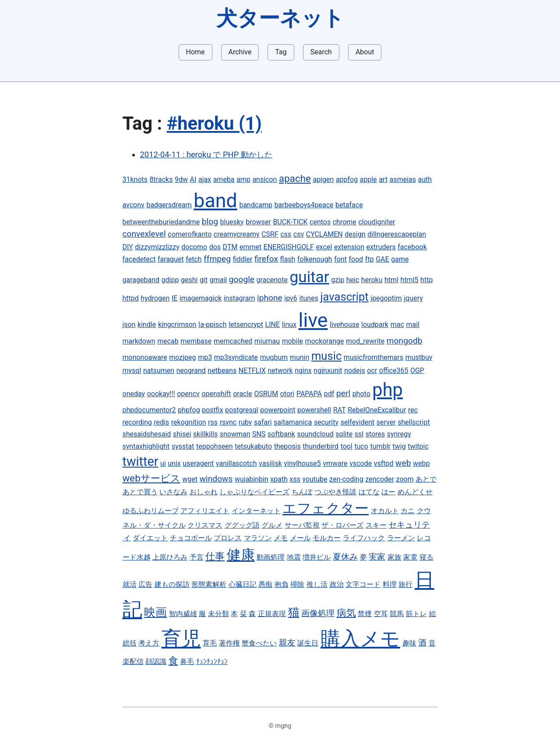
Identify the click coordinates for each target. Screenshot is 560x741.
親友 (287, 643)
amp (243, 179)
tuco (361, 446)
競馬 (397, 614)
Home (195, 52)
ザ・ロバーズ (342, 525)
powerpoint (278, 410)
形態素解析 (209, 584)
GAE (382, 259)
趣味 (409, 643)
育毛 (210, 643)
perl (343, 393)
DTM (230, 247)
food (356, 259)
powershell (314, 410)
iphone (270, 298)
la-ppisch (212, 324)
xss (295, 479)
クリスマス (205, 525)
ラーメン (401, 538)
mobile (292, 341)
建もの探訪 (172, 584)
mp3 (205, 357)
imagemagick (201, 298)
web (403, 463)
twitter (141, 461)
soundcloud (315, 434)
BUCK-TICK (290, 222)
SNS (259, 434)
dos (215, 247)
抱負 (282, 584)
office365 (394, 370)
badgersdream (169, 205)
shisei (182, 434)
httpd (131, 298)
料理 (390, 584)
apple (368, 179)
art (383, 179)
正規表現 (272, 614)
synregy (399, 434)
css (286, 234)
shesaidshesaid (147, 434)
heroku (372, 280)
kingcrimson (177, 324)
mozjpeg (182, 357)
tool (347, 446)
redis (161, 422)
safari (263, 422)
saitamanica (293, 422)
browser (258, 222)
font (340, 259)
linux (289, 324)
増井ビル (317, 557)
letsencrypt (246, 324)
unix (174, 463)
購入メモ (360, 639)
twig (399, 446)
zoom (405, 479)
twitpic (418, 446)
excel (324, 247)
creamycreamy (237, 234)
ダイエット (150, 538)
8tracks (161, 179)
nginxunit (328, 370)
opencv (188, 394)
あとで (426, 479)
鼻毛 (187, 661)
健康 (241, 555)
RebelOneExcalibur (377, 410)
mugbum (274, 357)
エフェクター (326, 508)
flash (288, 259)
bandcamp (256, 205)
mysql (132, 370)
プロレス (228, 538)
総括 (130, 643)
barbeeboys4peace (304, 205)
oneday (134, 394)
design (355, 234)
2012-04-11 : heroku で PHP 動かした (206, 154)
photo (361, 394)
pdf (329, 394)
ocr (372, 370)
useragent (198, 463)
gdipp (170, 280)
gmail (218, 280)
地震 (294, 557)
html (391, 280)
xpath (279, 479)
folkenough (315, 259)
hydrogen (155, 298)
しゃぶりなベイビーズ (254, 492)
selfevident (358, 422)
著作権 (229, 643)
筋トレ (416, 614)
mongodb (405, 341)
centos (320, 222)
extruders (381, 247)
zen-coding (346, 479)
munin (299, 357)
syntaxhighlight (146, 446)
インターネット (256, 511)
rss (213, 422)
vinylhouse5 (302, 463)
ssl (359, 434)
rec (413, 410)
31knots (135, 179)
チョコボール (191, 538)
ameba (224, 179)
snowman (235, 434)
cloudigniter (377, 222)
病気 (346, 613)
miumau (267, 341)
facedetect (139, 259)
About (365, 52)
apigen (323, 179)
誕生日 (308, 643)
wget (190, 479)
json (129, 324)
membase (196, 341)
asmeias (403, 179)
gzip (338, 280)
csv (299, 234)
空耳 (381, 614)
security (326, 422)
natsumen (159, 370)
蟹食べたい (259, 643)
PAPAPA (309, 394)
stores (375, 434)
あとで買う (140, 492)
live (313, 320)
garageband (141, 280)
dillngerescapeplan (397, 234)
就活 (130, 584)
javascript (344, 297)
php (387, 390)
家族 (394, 557)
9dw (181, 179)
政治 (337, 584)
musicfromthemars (373, 357)
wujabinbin (252, 479)
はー (388, 492)
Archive (240, 52)
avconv (134, 205)
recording (137, 422)
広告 (145, 584)
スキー (376, 525)
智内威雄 (183, 614)
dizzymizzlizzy (157, 247)
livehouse (344, 324)
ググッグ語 (242, 525)
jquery (413, 298)
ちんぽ (302, 492)
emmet (250, 247)
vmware (335, 463)
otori (287, 394)
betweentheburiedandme (161, 222)
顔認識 (156, 661)
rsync (228, 422)
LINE (273, 324)
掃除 (297, 584)
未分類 (218, 614)
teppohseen (215, 446)
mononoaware (145, 357)
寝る (426, 557)
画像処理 (318, 613)
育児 (181, 639)
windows (216, 479)
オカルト (385, 511)
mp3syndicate (236, 357)
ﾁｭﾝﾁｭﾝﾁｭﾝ (212, 661)
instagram (239, 298)
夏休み (345, 557)
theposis (287, 446)
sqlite (344, 434)
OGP (417, 370)
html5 (410, 280)
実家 (377, 557)
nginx (303, 370)
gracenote (272, 280)
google (242, 279)
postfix (212, 410)
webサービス (151, 478)
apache (295, 178)
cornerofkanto (190, 234)
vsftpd (384, 463)
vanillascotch (236, 463)
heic (353, 280)
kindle (147, 324)
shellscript (414, 422)
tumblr (380, 446)
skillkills (205, 434)
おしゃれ (204, 492)
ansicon (264, 179)
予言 (197, 557)
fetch (194, 259)
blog (210, 222)
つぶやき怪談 (335, 492)
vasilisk (270, 463)
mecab (168, 341)
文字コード (363, 584)
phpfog (189, 410)
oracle (243, 394)
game (400, 259)
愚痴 (265, 584)
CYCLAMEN (324, 234)
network (280, 370)
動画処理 (271, 557)
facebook (412, 247)
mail (413, 324)
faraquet (171, 259)
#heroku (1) (214, 123)
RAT (340, 410)
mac (397, 324)
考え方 (149, 643)
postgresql (242, 410)
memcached (233, 341)
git (204, 280)
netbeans (222, 370)
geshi (189, 280)
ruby (245, 422)
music (326, 356)
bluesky (232, 222)
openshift (216, 394)
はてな (369, 492)
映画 (155, 612)
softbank (281, 434)
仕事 (215, 556)
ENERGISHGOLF (289, 247)
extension (349, 247)
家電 (410, 557)
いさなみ (173, 492)
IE (174, 298)
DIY (128, 247)
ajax (205, 179)
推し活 (317, 584)
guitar (310, 277)
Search (321, 52)
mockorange (325, 341)
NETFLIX (252, 370)
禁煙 (365, 614)
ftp (370, 259)
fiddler (243, 259)
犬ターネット (280, 18)
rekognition (189, 422)
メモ (281, 538)
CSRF (270, 234)
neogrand (191, 370)
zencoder (380, 479)
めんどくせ (415, 492)
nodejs (355, 370)
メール (300, 538)
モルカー (327, 538)
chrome (345, 222)
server (386, 422)
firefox (266, 259)
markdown (139, 341)
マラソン (258, 538)
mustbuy (419, 357)
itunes (309, 298)
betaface (349, 205)
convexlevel (144, 234)
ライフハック (364, 538)
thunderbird (321, 446)
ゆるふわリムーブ (151, 511)
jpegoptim (386, 298)
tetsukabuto (253, 446)
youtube (315, 479)
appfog (347, 179)
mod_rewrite (365, 341)
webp (421, 463)
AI (193, 179)
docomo (194, 247)
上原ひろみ (170, 557)
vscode (361, 463)
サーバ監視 (302, 525)
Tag (281, 52)
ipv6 (291, 298)
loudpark (375, 324)
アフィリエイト (205, 511)
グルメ (272, 525)
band (215, 200)
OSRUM (266, 394)
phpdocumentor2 (149, 410)
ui (163, 463)
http (426, 280)
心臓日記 (243, 584)
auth (425, 179)
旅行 (405, 584)
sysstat (183, 446)
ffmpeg (217, 259)
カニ (408, 511)
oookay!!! (161, 394)
